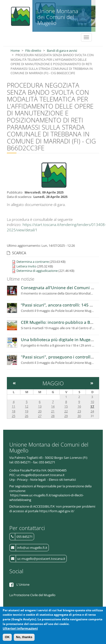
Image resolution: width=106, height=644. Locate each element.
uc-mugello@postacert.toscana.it (41, 559)
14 (53, 406)
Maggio (53, 383)
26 (26, 416)
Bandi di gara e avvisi (62, 51)
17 (92, 406)
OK (7, 638)
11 (13, 406)
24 (92, 411)
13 (40, 406)
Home (15, 51)
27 (40, 416)
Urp (12, 480)
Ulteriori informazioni (20, 629)
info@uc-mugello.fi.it (32, 548)
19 (26, 411)
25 (13, 416)
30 (79, 416)
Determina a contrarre (33, 262)
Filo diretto (33, 51)
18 (13, 411)
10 (92, 402)
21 (53, 411)
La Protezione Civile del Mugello (32, 595)
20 (40, 411)
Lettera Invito (26, 266)
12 (26, 406)
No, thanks (24, 638)
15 (66, 406)
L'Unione (23, 584)
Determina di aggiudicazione (37, 271)
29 (66, 416)
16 (79, 406)
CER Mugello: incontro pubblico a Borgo (60, 322)
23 (79, 411)
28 (53, 416)
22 (66, 411)
